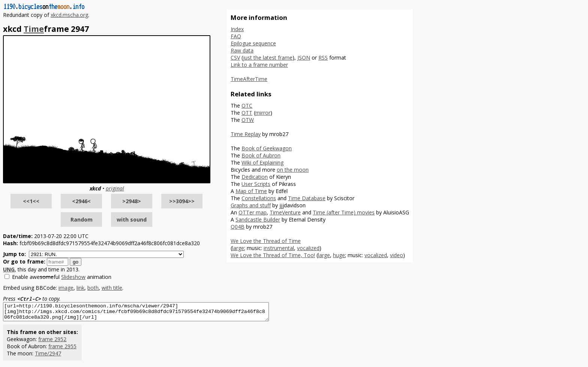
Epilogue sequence (253, 43)
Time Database (307, 198)
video (397, 255)
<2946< (81, 201)
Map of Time (251, 191)
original (115, 188)
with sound (132, 219)
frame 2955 (62, 350)
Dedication (255, 177)
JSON (304, 58)
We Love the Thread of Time (266, 241)
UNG (9, 269)
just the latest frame (268, 58)
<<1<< (31, 201)
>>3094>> (182, 201)
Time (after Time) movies (344, 212)
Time (34, 29)
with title (112, 288)
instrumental (279, 248)
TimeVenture (285, 212)
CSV (235, 58)
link (80, 288)
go (76, 262)
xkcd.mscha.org (69, 15)
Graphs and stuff (251, 205)
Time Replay (246, 134)
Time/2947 (48, 357)
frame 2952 (52, 342)
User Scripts (256, 184)
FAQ (236, 36)
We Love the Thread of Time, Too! (273, 255)
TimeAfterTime (249, 79)
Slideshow (73, 277)
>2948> (132, 201)
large (238, 248)
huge (339, 255)
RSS (323, 58)
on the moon (293, 170)
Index (237, 29)
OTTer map (253, 212)
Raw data (242, 50)
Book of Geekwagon (267, 148)
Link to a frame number (259, 65)
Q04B (238, 227)
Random (82, 219)
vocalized (308, 248)
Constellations (259, 198)
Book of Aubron (261, 155)
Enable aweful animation (62, 277)
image (66, 288)
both (93, 288)
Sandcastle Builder (258, 219)
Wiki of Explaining (262, 163)
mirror (263, 113)
